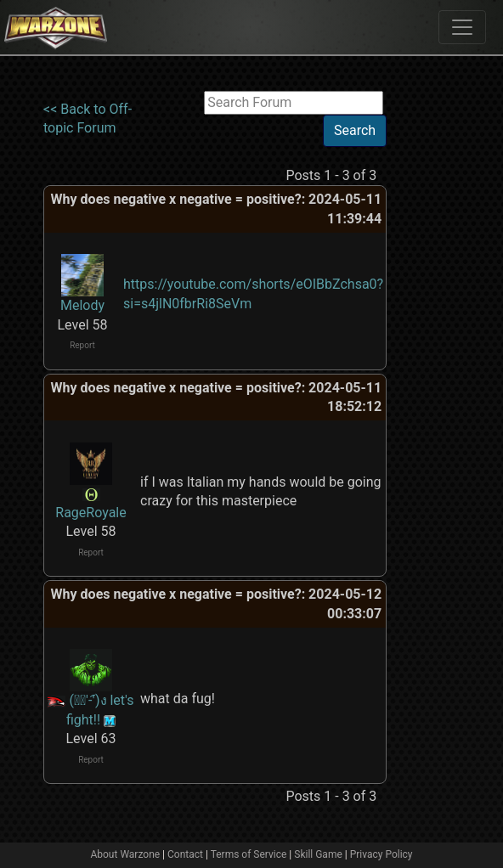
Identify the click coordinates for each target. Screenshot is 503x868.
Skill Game (318, 854)
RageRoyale (90, 513)
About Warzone (125, 854)
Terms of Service (249, 854)
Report (82, 345)
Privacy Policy (381, 854)
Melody (82, 305)
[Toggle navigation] (462, 27)
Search (355, 130)
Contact (185, 854)
